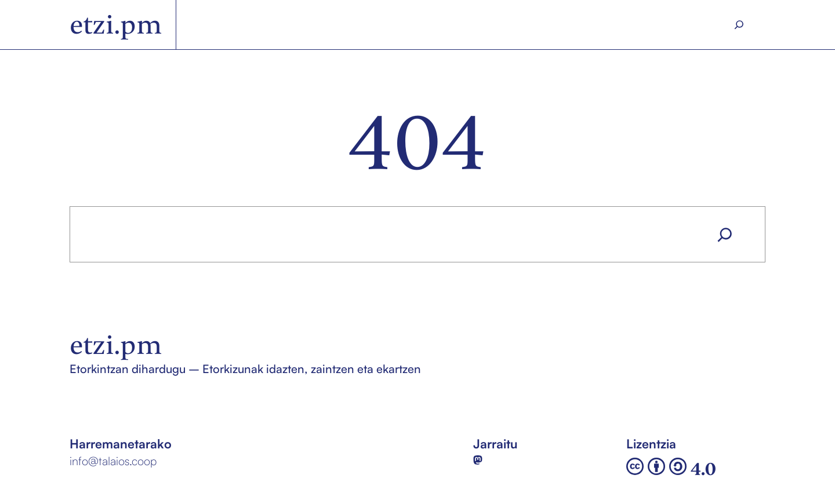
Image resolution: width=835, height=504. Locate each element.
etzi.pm (116, 25)
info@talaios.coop (113, 461)
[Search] (739, 25)
